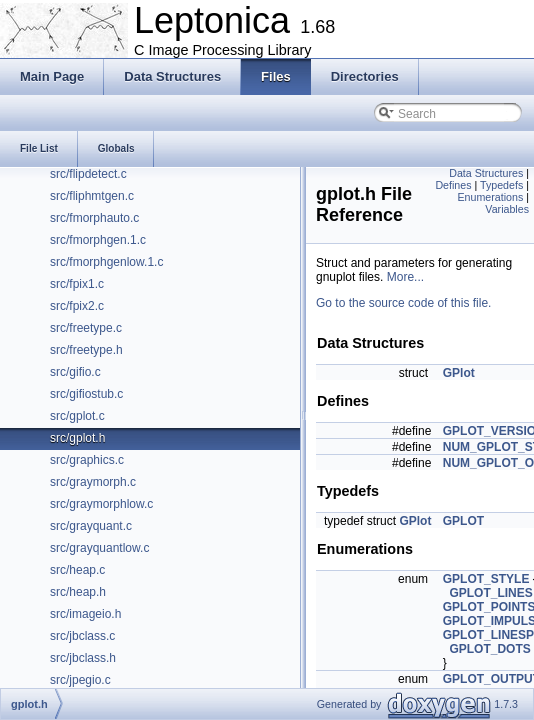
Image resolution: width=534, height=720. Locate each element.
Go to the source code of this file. (403, 303)
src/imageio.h (85, 614)
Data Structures (486, 173)
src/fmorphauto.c (94, 218)
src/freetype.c (86, 328)
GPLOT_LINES (490, 593)
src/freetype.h (86, 350)
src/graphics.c (87, 460)
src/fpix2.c (77, 306)
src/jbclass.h (83, 658)
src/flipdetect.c (88, 174)
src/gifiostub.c (86, 394)
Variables (507, 209)
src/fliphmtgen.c (92, 196)
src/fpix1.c (77, 284)
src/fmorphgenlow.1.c (106, 262)
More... (405, 277)
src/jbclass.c (82, 636)
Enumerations (491, 197)
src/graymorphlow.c (101, 504)
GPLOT (463, 521)
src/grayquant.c (91, 526)
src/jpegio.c (80, 680)
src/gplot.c (77, 416)
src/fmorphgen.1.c (98, 240)
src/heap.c (77, 570)
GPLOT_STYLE (486, 579)
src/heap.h (78, 592)
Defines (453, 185)
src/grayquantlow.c (99, 548)
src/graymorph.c (93, 482)
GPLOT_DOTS (489, 649)
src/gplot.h (77, 438)
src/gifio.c (75, 372)
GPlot (459, 373)
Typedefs (501, 185)
